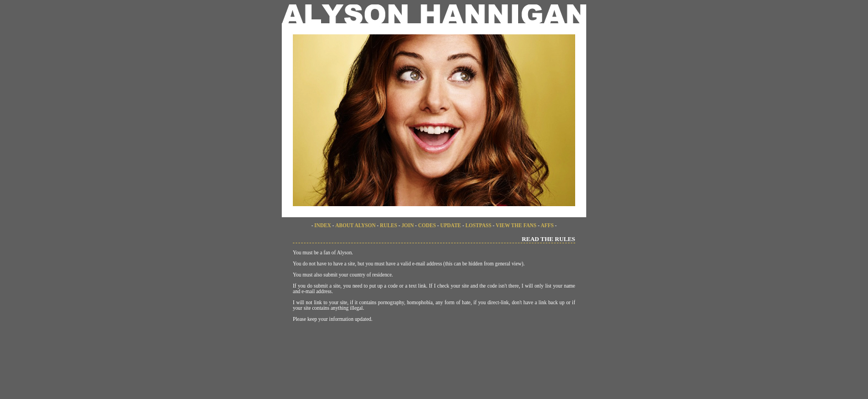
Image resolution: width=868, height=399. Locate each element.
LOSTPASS (479, 226)
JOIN (407, 226)
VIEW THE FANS (516, 226)
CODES (427, 226)
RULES (388, 226)
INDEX (323, 226)
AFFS (547, 226)
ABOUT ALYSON (356, 226)
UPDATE (451, 226)
